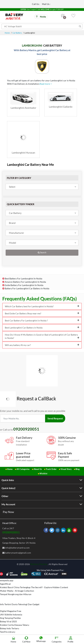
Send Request (55, 418)
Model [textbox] (12, 243)
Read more (46, 84)
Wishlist (43, 473)
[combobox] (42, 187)
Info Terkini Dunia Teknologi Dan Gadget (20, 604)
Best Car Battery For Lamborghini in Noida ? (42, 321)
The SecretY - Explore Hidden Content (50, 587)
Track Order (51, 469)
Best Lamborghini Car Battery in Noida (42, 328)
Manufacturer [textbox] (16, 233)
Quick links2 (8, 488)
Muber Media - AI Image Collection (17, 591)
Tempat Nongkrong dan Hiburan (16, 594)
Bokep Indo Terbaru (10, 628)
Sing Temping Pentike (10, 618)
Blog (78, 469)
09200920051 (11, 532)
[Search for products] (42, 26)
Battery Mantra (39, 564)
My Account (8, 504)
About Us (38, 469)
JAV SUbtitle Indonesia (11, 615)
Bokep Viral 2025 (8, 621)
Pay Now (8, 512)
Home (7, 33)
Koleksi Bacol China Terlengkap (15, 587)
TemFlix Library (8, 632)
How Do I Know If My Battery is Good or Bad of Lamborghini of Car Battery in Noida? (42, 336)
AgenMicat (5, 584)
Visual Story (66, 469)
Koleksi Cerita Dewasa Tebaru (15, 625)
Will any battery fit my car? (42, 345)
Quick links (8, 480)
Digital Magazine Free (11, 611)
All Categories (23, 469)
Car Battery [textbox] (15, 213)
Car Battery (17, 33)
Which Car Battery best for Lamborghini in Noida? (42, 306)
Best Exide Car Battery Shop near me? (42, 313)
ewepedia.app (7, 580)
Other (5, 496)
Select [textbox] (12, 187)
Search (42, 253)
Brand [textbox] (12, 223)
